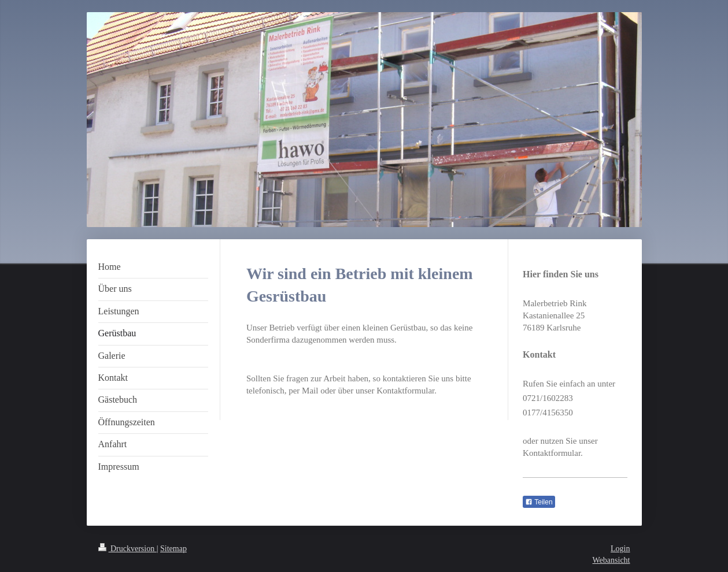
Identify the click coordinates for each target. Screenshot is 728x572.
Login (620, 549)
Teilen (539, 502)
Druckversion (128, 549)
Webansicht (611, 560)
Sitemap (173, 549)
